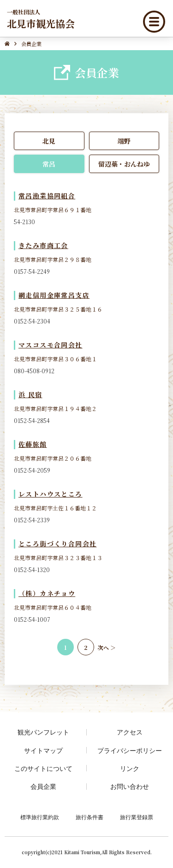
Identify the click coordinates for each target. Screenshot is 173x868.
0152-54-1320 (32, 570)
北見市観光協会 (41, 19)
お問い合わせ (130, 786)
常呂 (49, 164)
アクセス (130, 732)
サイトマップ (43, 750)
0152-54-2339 (32, 520)
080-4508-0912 (34, 371)
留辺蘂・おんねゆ (124, 164)
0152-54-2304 (32, 321)
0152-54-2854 (32, 420)
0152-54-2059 (32, 470)
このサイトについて (43, 768)
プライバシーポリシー (130, 750)
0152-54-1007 (32, 619)
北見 (49, 141)
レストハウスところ (51, 494)
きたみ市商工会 (43, 245)
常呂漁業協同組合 (47, 196)
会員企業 (43, 786)
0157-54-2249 (32, 271)
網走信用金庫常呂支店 (54, 295)
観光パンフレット (43, 732)
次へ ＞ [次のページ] (107, 647)
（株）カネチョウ (47, 593)
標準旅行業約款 (40, 817)
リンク (130, 768)
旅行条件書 (89, 817)
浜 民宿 (30, 394)
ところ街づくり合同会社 (57, 544)
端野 (124, 141)
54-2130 (24, 222)
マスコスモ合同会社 (51, 345)
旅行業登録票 (137, 817)
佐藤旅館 (33, 444)
